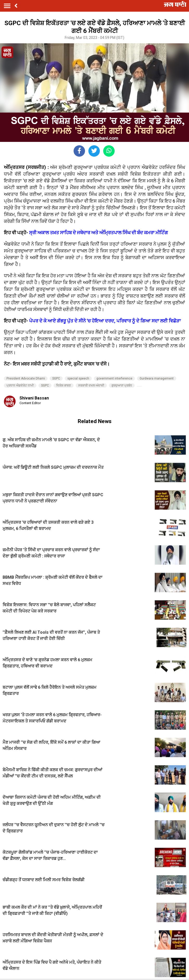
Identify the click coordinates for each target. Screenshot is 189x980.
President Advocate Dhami (26, 378)
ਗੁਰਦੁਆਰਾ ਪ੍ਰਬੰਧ (122, 385)
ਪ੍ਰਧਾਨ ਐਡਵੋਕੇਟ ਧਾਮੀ (20, 385)
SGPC (56, 378)
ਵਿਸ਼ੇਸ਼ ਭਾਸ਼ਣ (64, 385)
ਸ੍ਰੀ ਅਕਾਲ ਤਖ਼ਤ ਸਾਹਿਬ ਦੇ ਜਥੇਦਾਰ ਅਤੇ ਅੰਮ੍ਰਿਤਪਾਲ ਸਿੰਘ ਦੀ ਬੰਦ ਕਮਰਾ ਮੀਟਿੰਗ (99, 233)
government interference (114, 378)
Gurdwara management (157, 378)
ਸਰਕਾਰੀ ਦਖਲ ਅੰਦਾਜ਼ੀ (91, 385)
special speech (78, 378)
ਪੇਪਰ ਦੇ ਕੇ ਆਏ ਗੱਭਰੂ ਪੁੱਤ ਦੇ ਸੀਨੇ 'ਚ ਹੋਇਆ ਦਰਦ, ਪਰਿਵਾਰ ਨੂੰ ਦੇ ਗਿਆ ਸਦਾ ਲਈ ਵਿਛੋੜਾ (105, 321)
